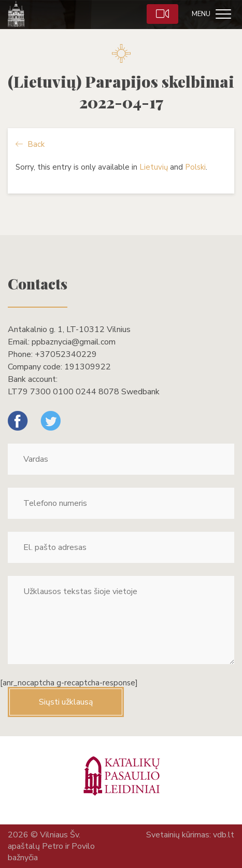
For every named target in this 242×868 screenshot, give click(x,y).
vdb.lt (224, 835)
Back (30, 144)
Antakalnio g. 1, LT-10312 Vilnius (69, 329)
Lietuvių (154, 167)
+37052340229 (66, 354)
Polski (195, 167)
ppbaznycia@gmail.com (74, 342)
